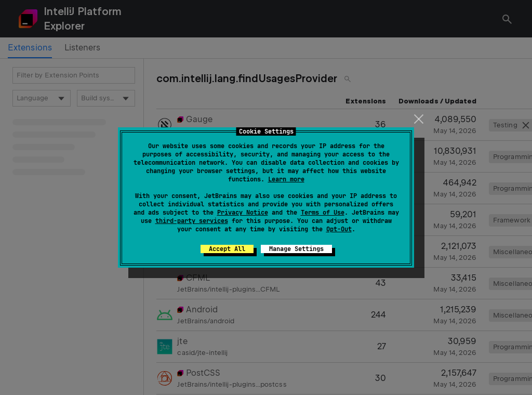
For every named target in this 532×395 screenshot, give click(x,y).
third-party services (192, 221)
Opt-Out (339, 229)
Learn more (286, 179)
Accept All (227, 249)
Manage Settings (296, 249)
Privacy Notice (243, 213)
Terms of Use (323, 213)
